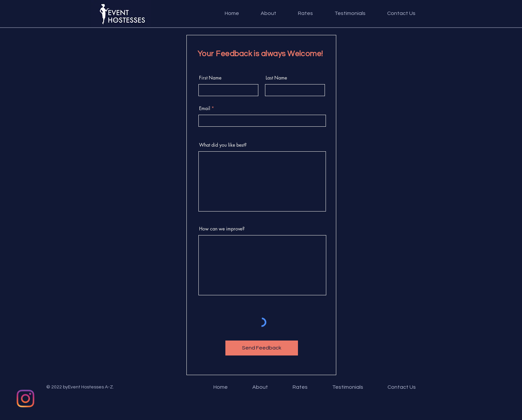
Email (205, 108)
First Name (210, 78)
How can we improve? (222, 229)
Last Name (276, 78)
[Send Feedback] (262, 348)
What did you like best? (223, 145)
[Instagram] (25, 399)
